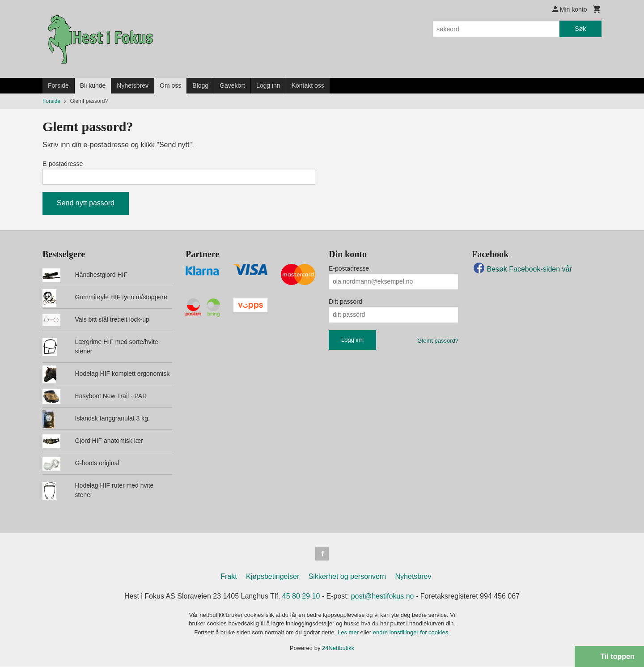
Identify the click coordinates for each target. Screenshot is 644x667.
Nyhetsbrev (133, 85)
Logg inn (268, 85)
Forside (58, 85)
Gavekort (232, 85)
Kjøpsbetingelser (273, 577)
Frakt (229, 577)
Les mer (349, 633)
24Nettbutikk (338, 649)
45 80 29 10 (301, 597)
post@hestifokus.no (383, 597)
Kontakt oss (308, 85)
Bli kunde (93, 85)
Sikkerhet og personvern (347, 577)
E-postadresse (63, 164)
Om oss (170, 85)
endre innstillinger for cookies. (411, 633)
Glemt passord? (438, 341)
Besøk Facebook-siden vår (522, 270)
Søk (580, 29)
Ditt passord (345, 302)
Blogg (200, 85)
